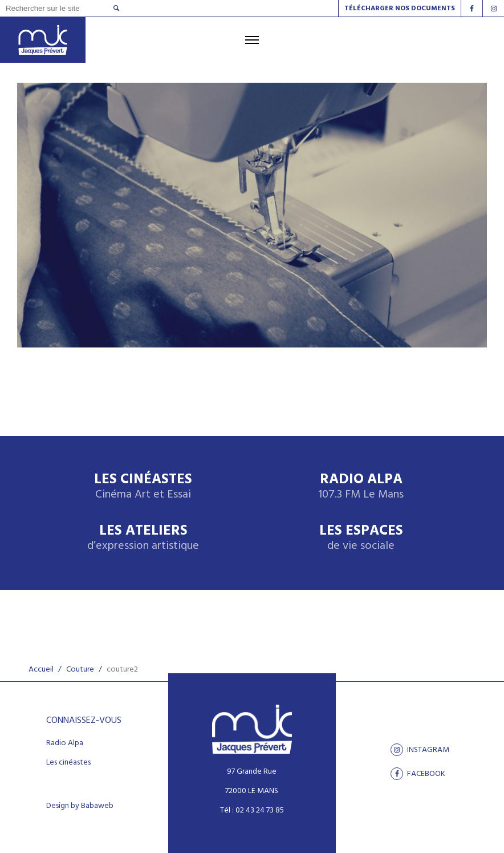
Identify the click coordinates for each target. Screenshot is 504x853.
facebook (418, 774)
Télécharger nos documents (400, 9)
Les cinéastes (68, 763)
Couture (80, 670)
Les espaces (361, 538)
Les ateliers (143, 538)
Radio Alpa (361, 487)
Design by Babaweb (80, 806)
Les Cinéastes (143, 487)
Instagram (420, 750)
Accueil (41, 670)
